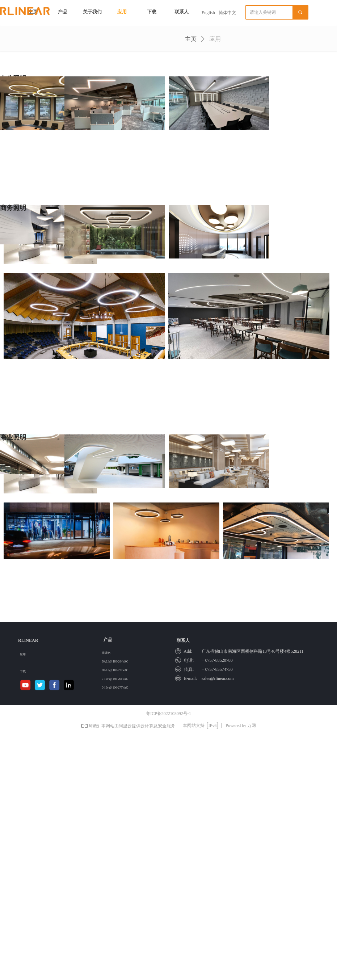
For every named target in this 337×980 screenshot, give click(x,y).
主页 (191, 39)
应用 (215, 39)
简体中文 (227, 13)
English (208, 13)
